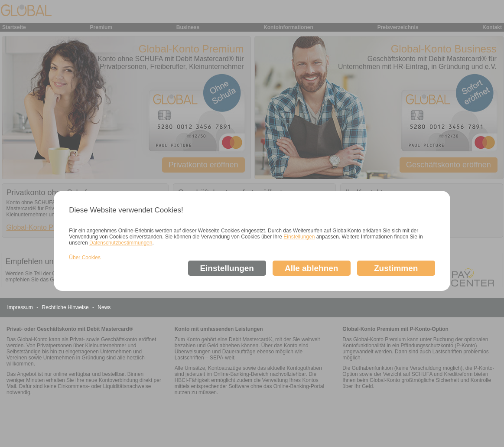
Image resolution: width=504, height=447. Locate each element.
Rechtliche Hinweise (66, 307)
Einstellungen (299, 237)
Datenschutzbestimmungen (121, 243)
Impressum (21, 307)
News (104, 307)
